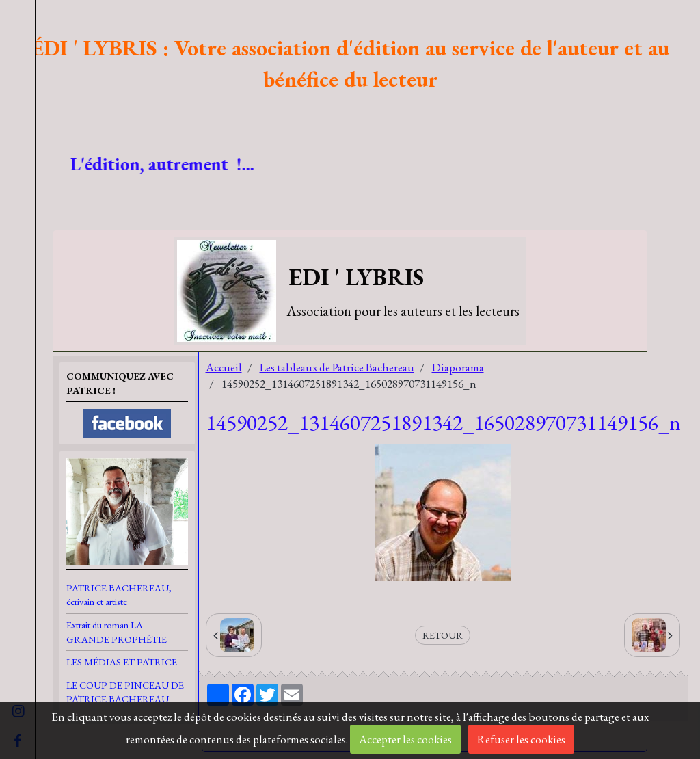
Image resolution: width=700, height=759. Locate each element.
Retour (443, 635)
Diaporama (458, 367)
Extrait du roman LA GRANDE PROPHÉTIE (117, 632)
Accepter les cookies (405, 739)
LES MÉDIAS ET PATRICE (122, 662)
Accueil (224, 367)
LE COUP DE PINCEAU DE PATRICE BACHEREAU (125, 692)
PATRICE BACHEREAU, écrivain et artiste (119, 595)
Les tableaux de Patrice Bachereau (337, 367)
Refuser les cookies (521, 739)
